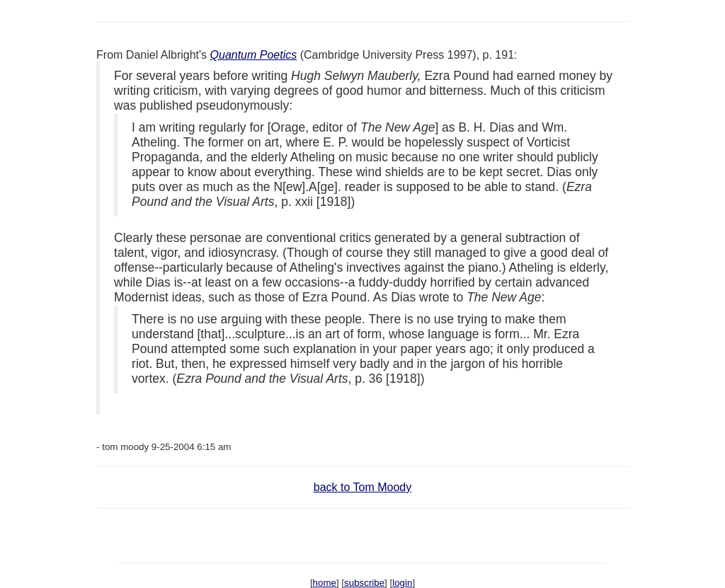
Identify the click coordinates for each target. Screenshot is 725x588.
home (325, 583)
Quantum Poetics (254, 55)
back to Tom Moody (362, 487)
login (402, 583)
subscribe (364, 583)
